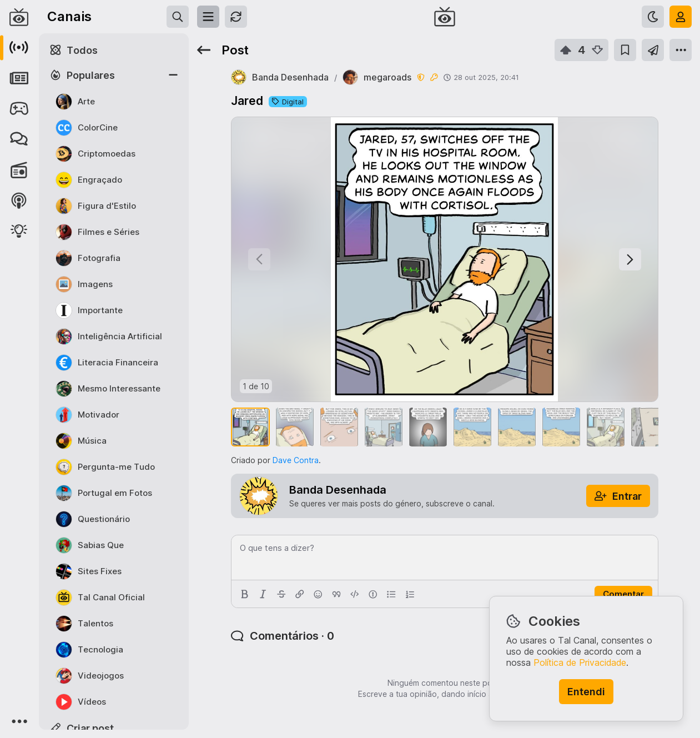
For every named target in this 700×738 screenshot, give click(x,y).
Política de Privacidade (580, 662)
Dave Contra (296, 460)
